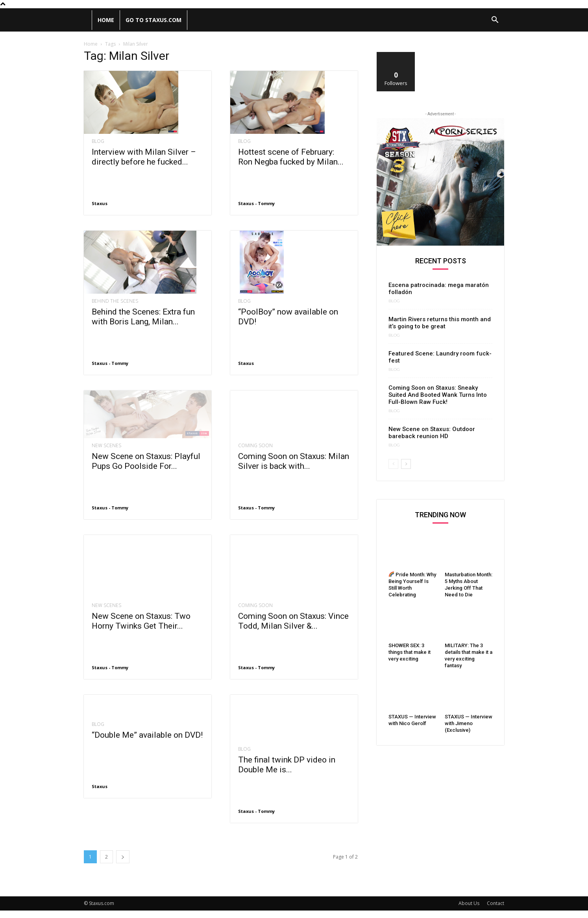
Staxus (100, 203)
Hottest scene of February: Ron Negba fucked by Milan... (291, 157)
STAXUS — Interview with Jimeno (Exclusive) (469, 723)
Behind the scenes (115, 301)
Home (106, 20)
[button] (495, 21)
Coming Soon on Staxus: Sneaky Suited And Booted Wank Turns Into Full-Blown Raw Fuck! (438, 395)
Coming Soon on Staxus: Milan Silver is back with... (294, 477)
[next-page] (123, 864)
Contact (496, 911)
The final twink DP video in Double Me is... (287, 772)
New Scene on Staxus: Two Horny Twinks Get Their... (141, 620)
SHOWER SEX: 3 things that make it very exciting (410, 652)
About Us (469, 911)
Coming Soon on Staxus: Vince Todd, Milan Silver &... (293, 629)
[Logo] (88, 20)
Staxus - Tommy (256, 203)
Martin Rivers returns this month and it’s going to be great (440, 323)
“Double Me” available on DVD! (147, 742)
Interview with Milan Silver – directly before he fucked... (144, 157)
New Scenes (106, 461)
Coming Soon (255, 461)
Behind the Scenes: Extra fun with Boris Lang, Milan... (143, 317)
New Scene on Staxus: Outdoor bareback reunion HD (432, 433)
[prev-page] (393, 464)
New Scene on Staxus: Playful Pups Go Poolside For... (146, 477)
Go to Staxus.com (153, 20)
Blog (98, 141)
